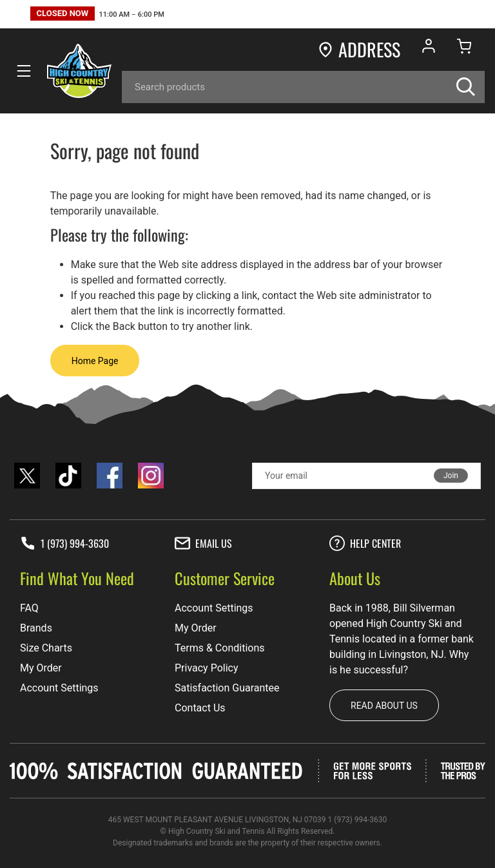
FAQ (29, 608)
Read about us (384, 706)
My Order (41, 668)
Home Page (95, 361)
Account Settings (59, 688)
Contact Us (200, 708)
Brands (36, 628)
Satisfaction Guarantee (227, 688)
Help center (365, 543)
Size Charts (46, 648)
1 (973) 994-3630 (64, 543)
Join (451, 476)
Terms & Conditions (220, 648)
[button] (97, 15)
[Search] (303, 87)
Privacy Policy (207, 668)
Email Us (203, 543)
